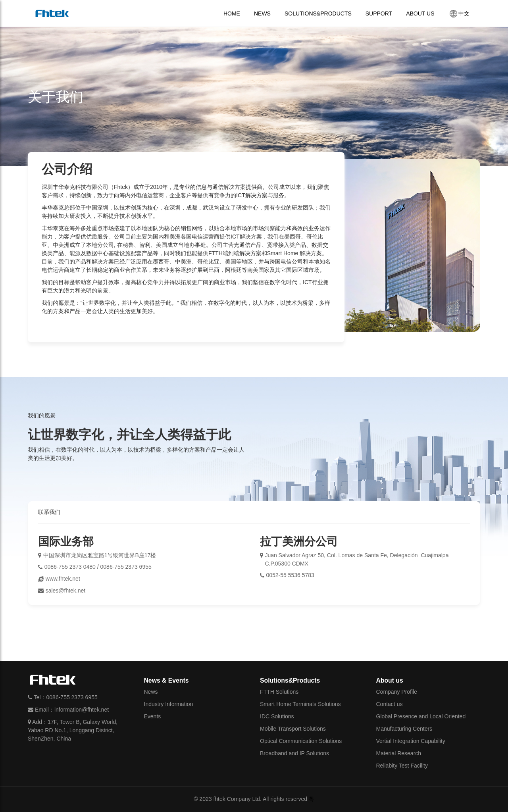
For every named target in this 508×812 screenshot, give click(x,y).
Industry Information (169, 704)
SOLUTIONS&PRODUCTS (318, 13)
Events (153, 716)
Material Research (399, 753)
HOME (232, 13)
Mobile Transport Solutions (293, 729)
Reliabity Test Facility (402, 766)
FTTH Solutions (279, 692)
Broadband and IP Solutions (294, 753)
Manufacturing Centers (404, 729)
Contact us (390, 704)
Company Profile (397, 692)
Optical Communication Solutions (301, 741)
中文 (459, 14)
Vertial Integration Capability (411, 741)
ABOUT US (420, 13)
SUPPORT (379, 13)
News (151, 692)
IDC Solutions (277, 716)
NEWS (262, 13)
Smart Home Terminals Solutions (300, 704)
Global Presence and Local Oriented (421, 716)
